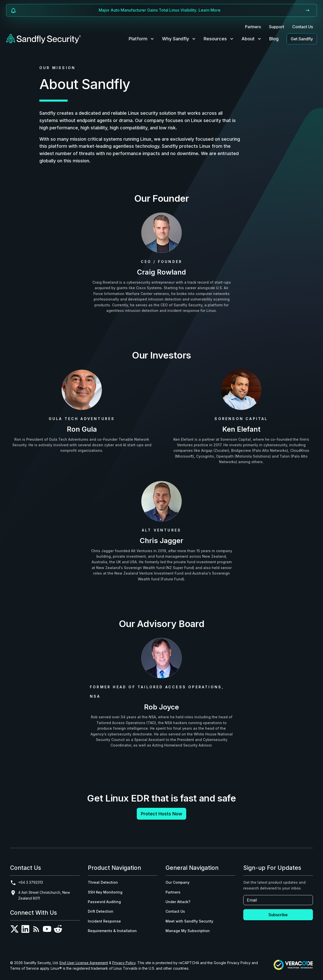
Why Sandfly (179, 39)
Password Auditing (104, 902)
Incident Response (104, 921)
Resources (219, 39)
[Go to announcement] (308, 10)
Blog (274, 39)
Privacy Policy (124, 963)
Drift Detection (101, 911)
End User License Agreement (84, 963)
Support (277, 27)
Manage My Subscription (188, 931)
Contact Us (303, 27)
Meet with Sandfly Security (189, 921)
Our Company (178, 882)
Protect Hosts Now (161, 814)
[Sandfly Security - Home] (44, 39)
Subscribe (278, 915)
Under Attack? (178, 902)
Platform (142, 39)
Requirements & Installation (112, 931)
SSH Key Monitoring (105, 892)
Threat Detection (103, 882)
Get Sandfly (302, 39)
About (252, 39)
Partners (253, 27)
